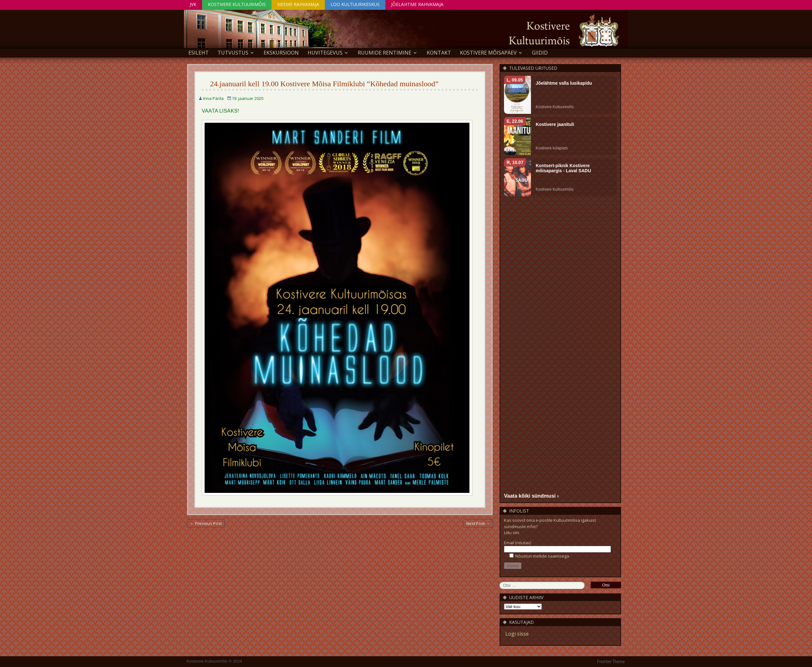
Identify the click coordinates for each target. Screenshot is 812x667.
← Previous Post (206, 523)
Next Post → (478, 523)
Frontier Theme (611, 662)
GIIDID (540, 53)
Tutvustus (233, 53)
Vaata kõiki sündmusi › (531, 496)
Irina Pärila (213, 98)
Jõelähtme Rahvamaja (417, 4)
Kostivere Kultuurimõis (237, 4)
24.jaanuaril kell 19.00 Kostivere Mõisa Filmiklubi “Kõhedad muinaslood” (324, 84)
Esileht (199, 53)
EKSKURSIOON (281, 53)
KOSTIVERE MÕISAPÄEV (488, 53)
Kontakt (439, 53)
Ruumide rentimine (385, 53)
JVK (193, 4)
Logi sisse (517, 634)
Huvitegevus (325, 53)
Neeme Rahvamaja (298, 4)
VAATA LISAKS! (220, 111)
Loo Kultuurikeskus (355, 4)
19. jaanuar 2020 (248, 98)
